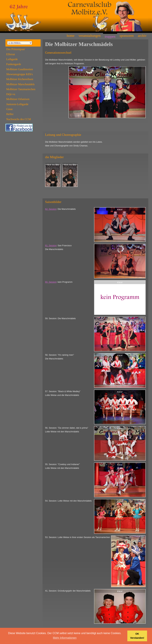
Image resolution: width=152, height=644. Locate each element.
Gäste (10, 109)
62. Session (51, 209)
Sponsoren (127, 36)
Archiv (142, 36)
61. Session (51, 245)
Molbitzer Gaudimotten (20, 69)
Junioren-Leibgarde (17, 104)
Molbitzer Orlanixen (18, 99)
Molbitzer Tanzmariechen (21, 89)
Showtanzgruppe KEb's (20, 74)
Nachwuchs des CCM (19, 119)
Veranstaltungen (90, 36)
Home (70, 36)
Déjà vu (11, 94)
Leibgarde (12, 59)
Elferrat (11, 54)
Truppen (110, 36)
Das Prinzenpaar (16, 49)
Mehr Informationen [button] (65, 638)
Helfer (10, 114)
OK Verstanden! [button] (137, 636)
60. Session (51, 282)
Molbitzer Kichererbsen (20, 79)
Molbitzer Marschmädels (20, 84)
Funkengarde (14, 64)
